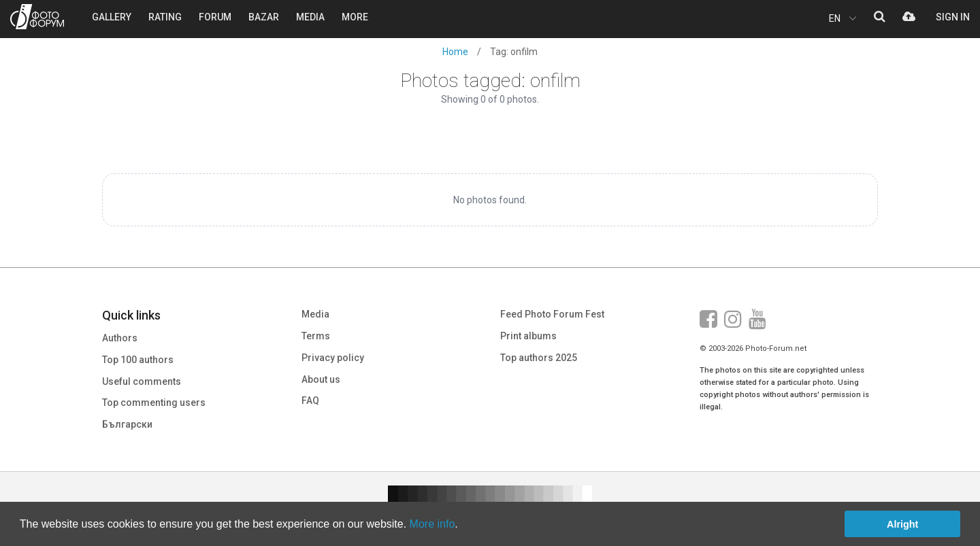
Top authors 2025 (539, 358)
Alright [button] (902, 524)
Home (455, 52)
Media (315, 314)
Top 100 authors (138, 360)
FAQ (310, 400)
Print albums (528, 336)
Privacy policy (333, 358)
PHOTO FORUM (37, 17)
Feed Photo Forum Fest (552, 314)
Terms (316, 336)
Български (127, 424)
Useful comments (142, 381)
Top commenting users (154, 403)
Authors (120, 338)
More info (432, 524)
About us (321, 379)
